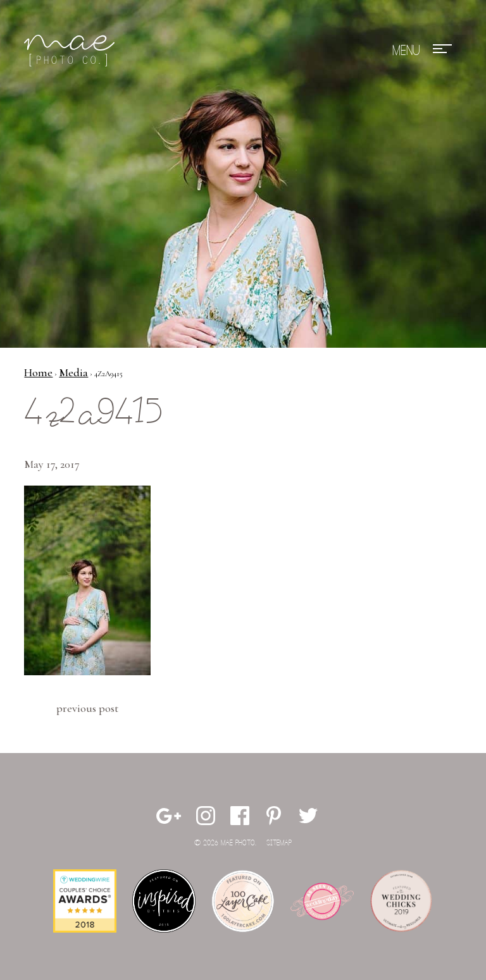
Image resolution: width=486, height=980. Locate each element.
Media (73, 372)
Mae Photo (72, 51)
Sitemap (279, 843)
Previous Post (87, 708)
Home (38, 372)
